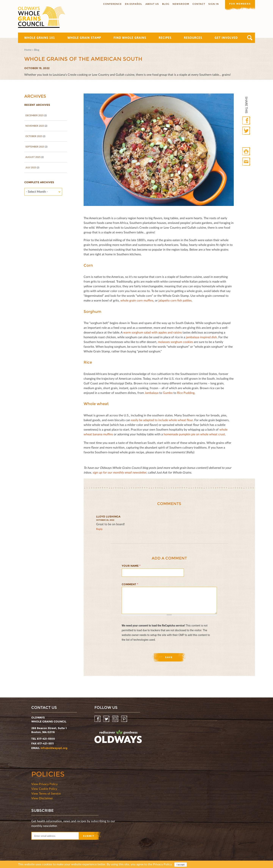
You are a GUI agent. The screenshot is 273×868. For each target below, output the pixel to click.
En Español (133, 4)
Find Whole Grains (130, 38)
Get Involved (226, 38)
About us (152, 4)
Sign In (213, 4)
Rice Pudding (186, 393)
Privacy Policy (162, 864)
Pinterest (124, 719)
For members (240, 4)
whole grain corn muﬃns (137, 300)
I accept (181, 864)
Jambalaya (152, 393)
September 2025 (35, 147)
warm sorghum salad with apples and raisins (153, 332)
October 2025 (34, 136)
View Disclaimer (42, 798)
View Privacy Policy (44, 784)
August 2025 (33, 157)
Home (28, 50)
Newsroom (180, 4)
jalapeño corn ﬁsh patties (175, 300)
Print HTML (247, 152)
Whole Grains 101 (40, 38)
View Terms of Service (46, 793)
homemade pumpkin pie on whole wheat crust (194, 434)
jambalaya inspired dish (201, 337)
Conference (112, 4)
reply (99, 529)
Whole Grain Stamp (84, 38)
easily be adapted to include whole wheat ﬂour (162, 420)
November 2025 (35, 126)
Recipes (165, 38)
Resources (193, 38)
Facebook (247, 121)
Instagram (116, 719)
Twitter (247, 131)
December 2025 (35, 115)
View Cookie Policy (44, 789)
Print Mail (247, 162)
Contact (198, 4)
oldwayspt (118, 738)
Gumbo (168, 393)
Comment (130, 584)
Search (250, 38)
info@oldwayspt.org (54, 748)
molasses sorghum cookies (175, 342)
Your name (131, 566)
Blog (165, 4)
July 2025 (31, 167)
